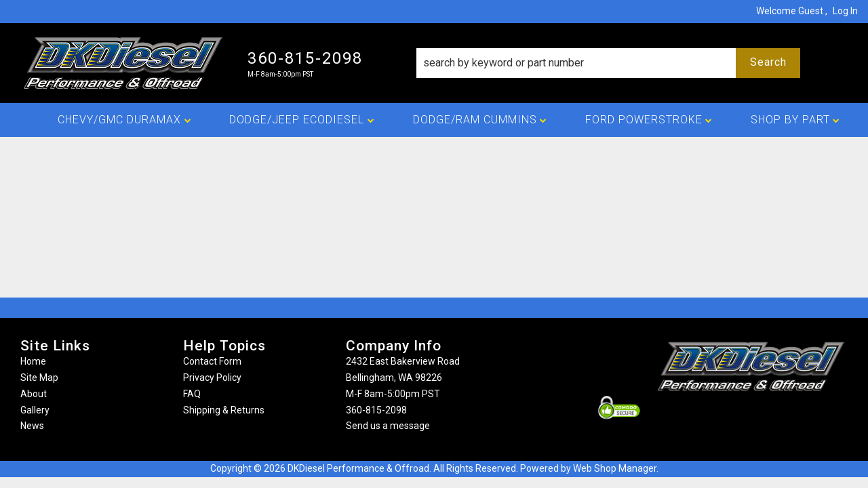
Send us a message (388, 426)
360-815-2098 (376, 410)
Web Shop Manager (615, 468)
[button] (609, 63)
